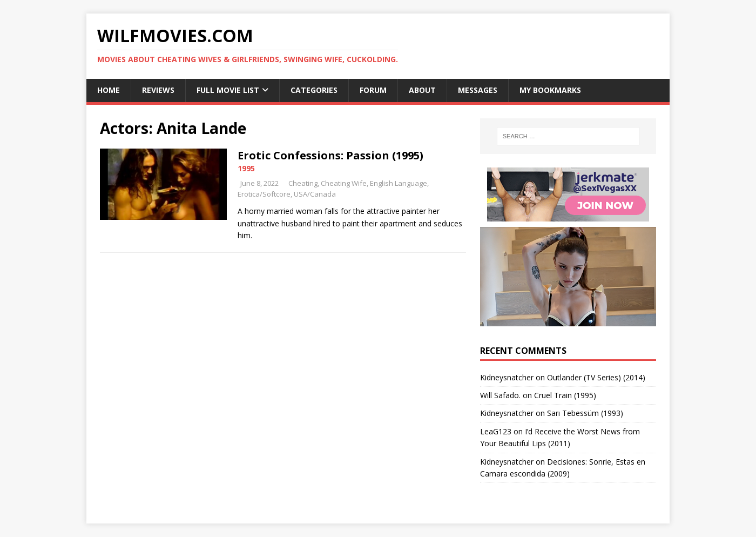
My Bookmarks (550, 90)
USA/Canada (315, 194)
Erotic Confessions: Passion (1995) (330, 155)
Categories (314, 90)
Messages (478, 90)
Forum (373, 90)
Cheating (303, 183)
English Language (399, 183)
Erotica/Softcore (264, 194)
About (422, 90)
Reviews (158, 90)
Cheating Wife (344, 183)
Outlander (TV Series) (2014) (596, 377)
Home (109, 90)
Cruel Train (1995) (565, 395)
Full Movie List (228, 90)
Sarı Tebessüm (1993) (585, 413)
